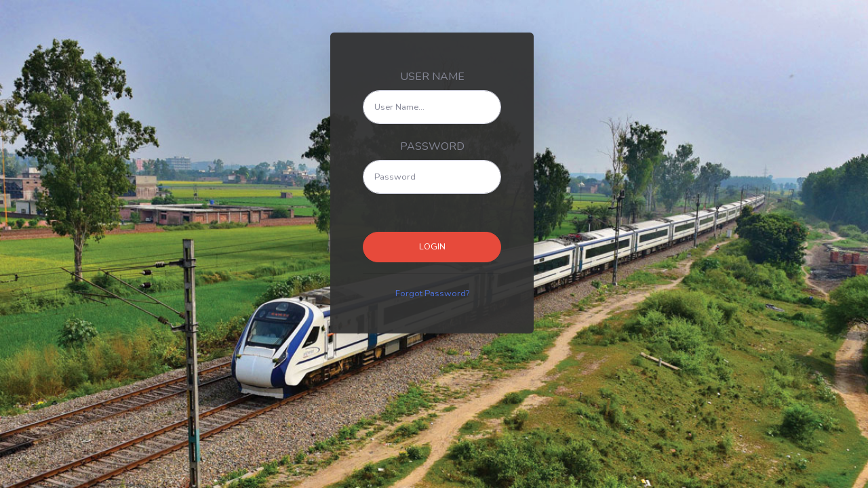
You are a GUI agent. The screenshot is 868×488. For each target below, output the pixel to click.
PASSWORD (432, 146)
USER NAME (432, 77)
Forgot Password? (432, 293)
